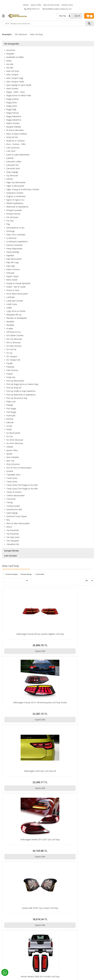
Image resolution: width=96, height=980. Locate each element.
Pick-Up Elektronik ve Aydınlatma (21, 395)
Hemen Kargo (26, 574)
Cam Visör (11, 151)
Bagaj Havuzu (13, 113)
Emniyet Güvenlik (14, 210)
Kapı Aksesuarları (14, 259)
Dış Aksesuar (12, 175)
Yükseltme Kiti (13, 544)
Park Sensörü (12, 370)
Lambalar (11, 297)
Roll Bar (10, 419)
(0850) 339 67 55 (32, 9)
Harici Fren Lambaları (16, 235)
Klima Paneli (12, 280)
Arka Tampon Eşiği (15, 78)
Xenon (9, 527)
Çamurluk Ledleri (14, 162)
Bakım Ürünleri (13, 123)
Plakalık (10, 405)
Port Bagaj (11, 408)
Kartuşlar (10, 273)
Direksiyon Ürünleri (15, 193)
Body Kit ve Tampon (16, 141)
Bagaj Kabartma (14, 116)
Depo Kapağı (12, 172)
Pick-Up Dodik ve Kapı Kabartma (21, 391)
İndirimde (40, 574)
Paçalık (9, 363)
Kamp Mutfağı (13, 252)
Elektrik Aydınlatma (15, 203)
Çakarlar (10, 158)
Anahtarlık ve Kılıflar (15, 57)
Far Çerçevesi (12, 217)
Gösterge (11, 231)
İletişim (26, 5)
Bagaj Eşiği (11, 109)
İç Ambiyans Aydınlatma (17, 241)
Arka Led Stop (36, 34)
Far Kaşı (10, 221)
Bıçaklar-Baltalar (14, 127)
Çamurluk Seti (13, 165)
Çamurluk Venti (13, 168)
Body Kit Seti (12, 137)
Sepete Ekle (14, 627)
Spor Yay (10, 461)
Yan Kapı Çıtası (13, 537)
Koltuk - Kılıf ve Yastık (16, 287)
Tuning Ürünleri (13, 506)
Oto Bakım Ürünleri (15, 335)
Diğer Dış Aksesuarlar (16, 182)
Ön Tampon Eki (13, 360)
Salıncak (10, 422)
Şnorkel (10, 471)
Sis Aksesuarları (13, 433)
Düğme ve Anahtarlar (16, 196)
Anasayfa (7, 34)
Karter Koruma (13, 269)
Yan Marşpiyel (13, 541)
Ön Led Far (11, 349)
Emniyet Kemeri (13, 214)
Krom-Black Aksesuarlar (17, 294)
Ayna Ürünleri (12, 88)
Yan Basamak (13, 530)
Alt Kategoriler (12, 44)
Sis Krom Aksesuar (15, 440)
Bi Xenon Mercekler (15, 130)
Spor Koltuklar (13, 457)
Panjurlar (10, 367)
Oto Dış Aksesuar (14, 339)
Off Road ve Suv (14, 332)
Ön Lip (9, 353)
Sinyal (9, 429)
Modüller (10, 322)
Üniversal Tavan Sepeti (17, 516)
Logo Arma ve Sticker (16, 311)
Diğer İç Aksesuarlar (15, 186)
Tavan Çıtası (12, 478)
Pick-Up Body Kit (14, 388)
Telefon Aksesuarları (15, 495)
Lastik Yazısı (12, 304)
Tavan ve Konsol (14, 492)
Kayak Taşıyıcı (13, 276)
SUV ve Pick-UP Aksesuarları (19, 468)
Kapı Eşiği (11, 266)
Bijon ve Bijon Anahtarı (17, 134)
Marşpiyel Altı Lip (14, 315)
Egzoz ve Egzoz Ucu (15, 200)
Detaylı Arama (67, 5)
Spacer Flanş (12, 450)
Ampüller (10, 54)
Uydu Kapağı (12, 513)
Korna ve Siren (13, 290)
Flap (8, 224)
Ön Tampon (12, 356)
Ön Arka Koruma (14, 346)
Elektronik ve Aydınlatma (17, 207)
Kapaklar (10, 255)
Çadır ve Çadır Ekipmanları (18, 155)
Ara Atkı (10, 64)
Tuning (9, 502)
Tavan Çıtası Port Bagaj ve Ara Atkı (22, 485)
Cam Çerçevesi (13, 148)
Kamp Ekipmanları (14, 249)
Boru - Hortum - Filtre (16, 144)
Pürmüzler (11, 415)
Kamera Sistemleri (15, 245)
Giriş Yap (63, 16)
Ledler (9, 308)
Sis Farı (10, 436)
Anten (9, 61)
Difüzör (10, 179)
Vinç (8, 520)
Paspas (10, 374)
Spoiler (9, 454)
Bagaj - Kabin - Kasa (15, 92)
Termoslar (11, 499)
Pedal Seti (11, 377)
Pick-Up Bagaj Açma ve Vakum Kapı (22, 384)
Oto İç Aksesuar (13, 342)
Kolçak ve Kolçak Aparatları (18, 283)
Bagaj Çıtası (12, 102)
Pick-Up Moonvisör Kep (17, 398)
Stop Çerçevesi (13, 464)
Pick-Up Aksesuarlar (15, 381)
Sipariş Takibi (36, 5)
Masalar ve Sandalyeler (17, 318)
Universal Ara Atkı (14, 509)
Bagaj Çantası (13, 99)
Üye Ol (77, 16)
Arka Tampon (12, 75)
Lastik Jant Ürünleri (15, 301)
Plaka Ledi (11, 402)
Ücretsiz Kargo (11, 574)
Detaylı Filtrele (12, 551)
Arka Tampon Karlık (15, 82)
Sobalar (10, 447)
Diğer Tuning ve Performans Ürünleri (23, 189)
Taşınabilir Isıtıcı (13, 475)
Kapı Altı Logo (13, 262)
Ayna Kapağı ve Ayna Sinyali (19, 85)
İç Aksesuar (11, 238)
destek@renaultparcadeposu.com (57, 9)
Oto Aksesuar (21, 34)
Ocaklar (10, 328)
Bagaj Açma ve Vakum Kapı (19, 95)
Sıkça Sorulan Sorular (51, 5)
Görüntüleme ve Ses (15, 228)
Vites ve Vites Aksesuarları (18, 523)
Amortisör (11, 50)
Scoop (9, 426)
